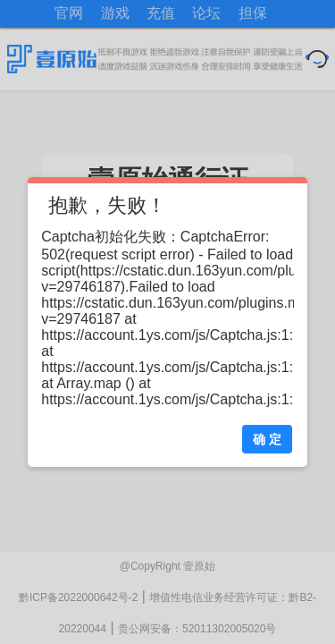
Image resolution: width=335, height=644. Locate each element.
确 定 (267, 439)
